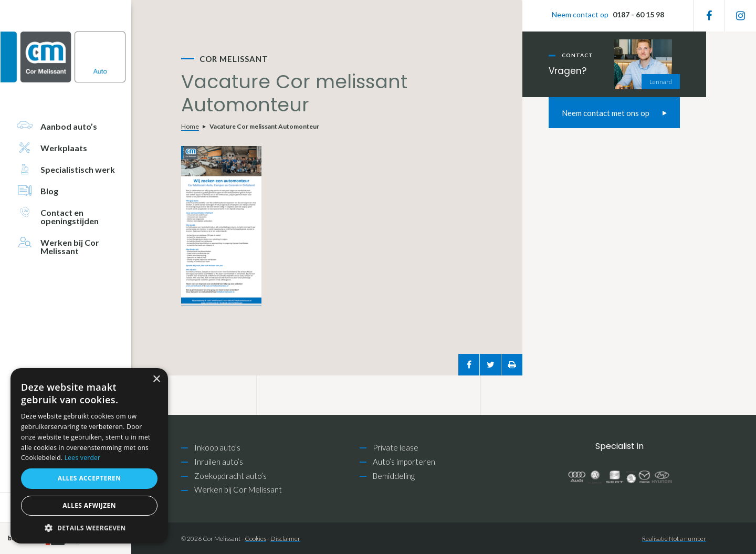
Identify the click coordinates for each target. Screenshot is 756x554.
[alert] (89, 456)
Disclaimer (285, 539)
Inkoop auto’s (217, 447)
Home (190, 126)
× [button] (156, 379)
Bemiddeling (394, 476)
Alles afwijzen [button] (89, 505)
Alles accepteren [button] (90, 478)
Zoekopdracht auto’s (230, 476)
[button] (89, 528)
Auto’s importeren (404, 462)
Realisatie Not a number (674, 539)
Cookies (255, 539)
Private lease (396, 447)
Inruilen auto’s (219, 462)
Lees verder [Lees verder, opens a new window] (83, 458)
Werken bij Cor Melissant (238, 489)
